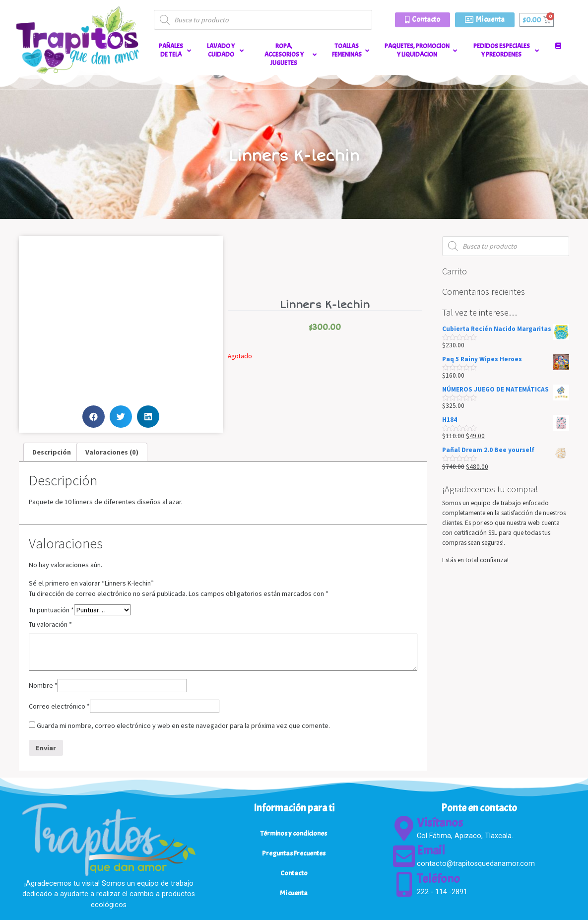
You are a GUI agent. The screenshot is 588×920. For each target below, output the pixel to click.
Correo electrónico (59, 706)
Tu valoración (50, 624)
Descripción (52, 452)
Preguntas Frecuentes (294, 853)
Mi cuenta (294, 893)
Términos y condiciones (294, 833)
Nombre (43, 685)
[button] (423, 20)
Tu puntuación (51, 610)
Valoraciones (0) (112, 452)
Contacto (294, 873)
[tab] (52, 452)
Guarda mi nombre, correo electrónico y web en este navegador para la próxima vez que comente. (183, 725)
